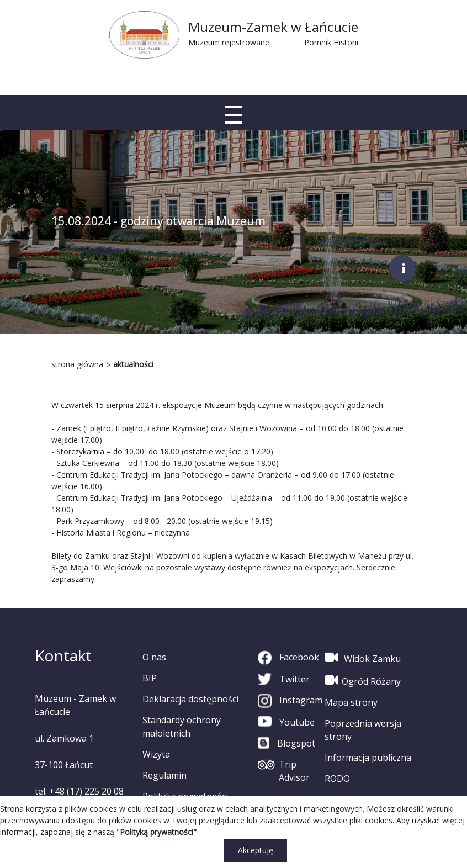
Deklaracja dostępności (190, 699)
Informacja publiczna (368, 758)
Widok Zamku (363, 658)
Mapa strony (351, 702)
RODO (337, 779)
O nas (154, 657)
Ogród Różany (363, 680)
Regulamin (164, 775)
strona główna (77, 364)
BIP (150, 678)
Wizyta (156, 754)
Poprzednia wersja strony (363, 730)
